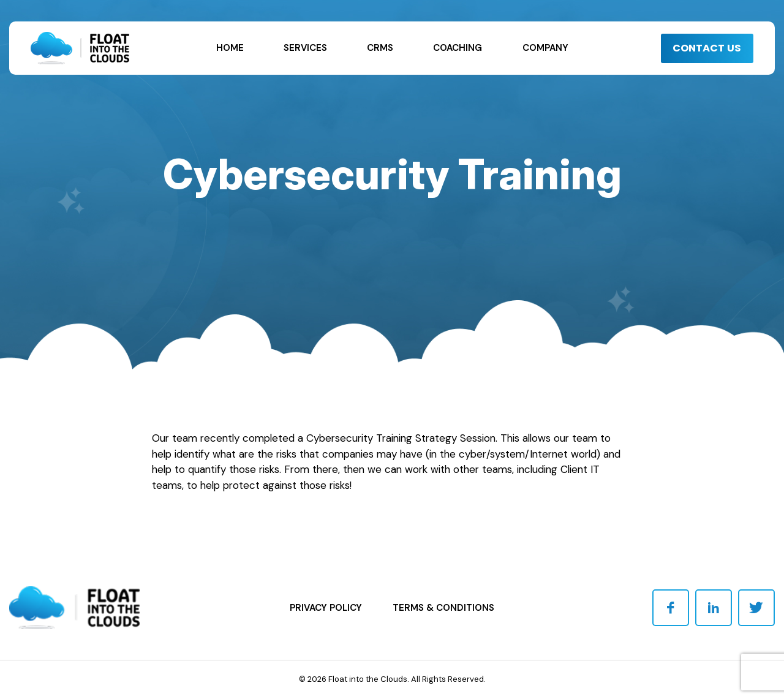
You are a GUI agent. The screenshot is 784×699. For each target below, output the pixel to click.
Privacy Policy (326, 608)
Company (545, 48)
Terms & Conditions (443, 608)
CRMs (380, 48)
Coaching (458, 48)
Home (230, 48)
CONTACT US (702, 48)
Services (305, 48)
